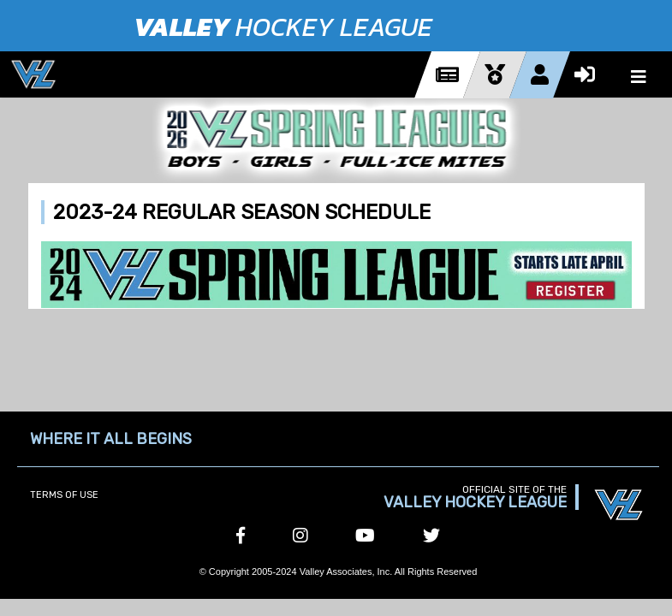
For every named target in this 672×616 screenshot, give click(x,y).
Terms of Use (64, 495)
